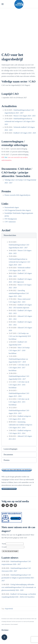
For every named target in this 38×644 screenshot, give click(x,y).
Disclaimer (5, 630)
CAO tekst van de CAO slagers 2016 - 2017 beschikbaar (19, 368)
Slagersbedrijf (9, 609)
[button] (3, 4)
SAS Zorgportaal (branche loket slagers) (18, 210)
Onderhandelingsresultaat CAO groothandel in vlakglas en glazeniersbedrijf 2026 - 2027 (18, 578)
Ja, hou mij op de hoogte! (10, 551)
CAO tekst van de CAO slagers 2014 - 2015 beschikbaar (19, 402)
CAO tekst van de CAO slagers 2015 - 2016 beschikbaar (19, 385)
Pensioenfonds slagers (12, 207)
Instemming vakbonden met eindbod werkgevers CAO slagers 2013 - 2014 (20, 425)
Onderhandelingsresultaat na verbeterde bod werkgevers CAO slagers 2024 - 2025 (20, 121)
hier (6, 157)
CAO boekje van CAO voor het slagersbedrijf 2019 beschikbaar (20, 336)
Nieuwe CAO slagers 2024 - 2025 (24, 116)
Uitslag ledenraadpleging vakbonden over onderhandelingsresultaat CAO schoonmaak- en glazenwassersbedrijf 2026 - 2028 (19, 587)
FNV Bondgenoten (11, 219)
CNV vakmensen (10, 222)
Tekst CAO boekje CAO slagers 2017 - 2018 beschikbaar (19, 350)
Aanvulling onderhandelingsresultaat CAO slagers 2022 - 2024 (19, 293)
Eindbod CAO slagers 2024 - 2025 (25, 133)
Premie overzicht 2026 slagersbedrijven (17, 195)
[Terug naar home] (19, 4)
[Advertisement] (19, 28)
